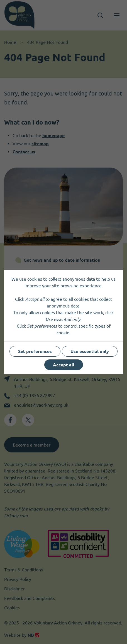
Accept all (64, 365)
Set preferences (35, 351)
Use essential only (90, 351)
